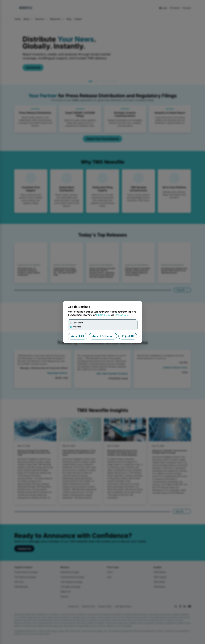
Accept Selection (103, 336)
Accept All (78, 336)
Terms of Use (121, 315)
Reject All (128, 336)
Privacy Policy (103, 315)
